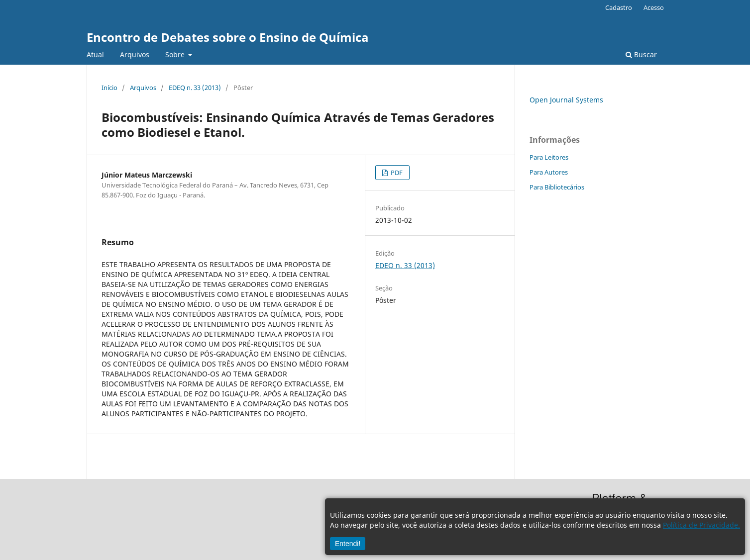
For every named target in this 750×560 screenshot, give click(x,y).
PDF (396, 173)
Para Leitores (549, 157)
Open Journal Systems (566, 100)
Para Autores (549, 172)
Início (109, 88)
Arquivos (135, 54)
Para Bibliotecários (557, 187)
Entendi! (348, 544)
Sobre (176, 54)
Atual (95, 54)
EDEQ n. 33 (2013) (195, 88)
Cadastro (619, 7)
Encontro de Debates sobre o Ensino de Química (228, 37)
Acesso (654, 7)
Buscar (641, 54)
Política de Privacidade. (701, 525)
